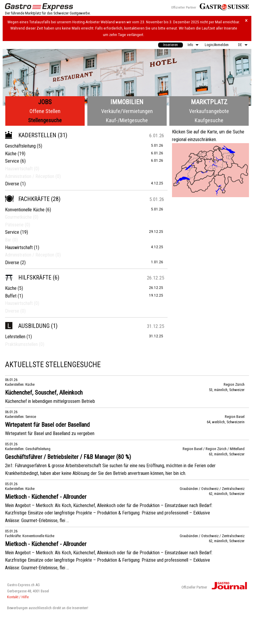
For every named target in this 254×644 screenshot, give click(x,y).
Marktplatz (209, 102)
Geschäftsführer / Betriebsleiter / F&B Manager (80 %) (68, 457)
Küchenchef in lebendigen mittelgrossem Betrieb (50, 401)
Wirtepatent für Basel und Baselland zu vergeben (50, 433)
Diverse (12, 184)
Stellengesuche (45, 120)
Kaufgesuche (209, 120)
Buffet (11, 296)
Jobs (45, 102)
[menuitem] (171, 45)
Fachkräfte (27, 199)
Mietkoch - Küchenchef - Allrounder (46, 497)
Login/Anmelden (217, 45)
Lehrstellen (15, 337)
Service (12, 161)
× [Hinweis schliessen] (246, 21)
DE (240, 45)
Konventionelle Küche (25, 210)
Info (190, 45)
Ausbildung (27, 326)
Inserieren (171, 45)
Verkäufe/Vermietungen (127, 111)
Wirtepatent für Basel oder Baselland (47, 425)
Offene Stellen (45, 111)
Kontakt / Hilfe (18, 597)
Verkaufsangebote (209, 111)
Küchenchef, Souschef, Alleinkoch (44, 393)
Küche (11, 154)
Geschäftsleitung (20, 146)
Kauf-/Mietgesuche (127, 120)
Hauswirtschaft (19, 247)
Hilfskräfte (28, 277)
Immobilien (127, 102)
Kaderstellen (31, 135)
